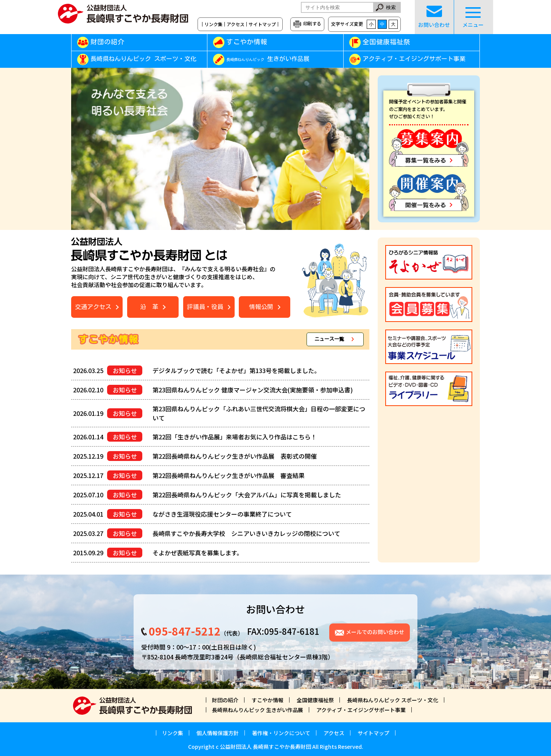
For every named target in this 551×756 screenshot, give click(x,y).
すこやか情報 (258, 42)
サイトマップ (262, 24)
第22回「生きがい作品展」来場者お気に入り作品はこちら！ (235, 437)
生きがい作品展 (268, 59)
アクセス (236, 24)
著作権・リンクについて (281, 733)
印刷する (312, 23)
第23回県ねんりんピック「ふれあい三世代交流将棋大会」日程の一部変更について (259, 413)
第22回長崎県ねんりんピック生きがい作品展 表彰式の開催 (235, 456)
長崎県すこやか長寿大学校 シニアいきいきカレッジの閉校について (246, 533)
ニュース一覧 (329, 339)
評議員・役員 (205, 307)
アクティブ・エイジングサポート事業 (414, 59)
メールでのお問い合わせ (375, 632)
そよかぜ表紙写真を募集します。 (198, 553)
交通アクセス (93, 307)
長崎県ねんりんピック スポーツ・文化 (143, 59)
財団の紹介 (107, 42)
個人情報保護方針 (218, 733)
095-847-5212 (185, 631)
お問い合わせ (434, 17)
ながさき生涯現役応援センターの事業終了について (222, 514)
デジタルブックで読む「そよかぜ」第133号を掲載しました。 (236, 370)
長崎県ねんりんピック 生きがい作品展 (258, 710)
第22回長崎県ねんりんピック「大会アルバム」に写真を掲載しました (247, 495)
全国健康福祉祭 (386, 42)
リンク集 (213, 24)
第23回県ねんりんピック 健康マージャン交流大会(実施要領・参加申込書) (253, 390)
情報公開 (261, 307)
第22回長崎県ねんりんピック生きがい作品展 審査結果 (229, 475)
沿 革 (149, 307)
